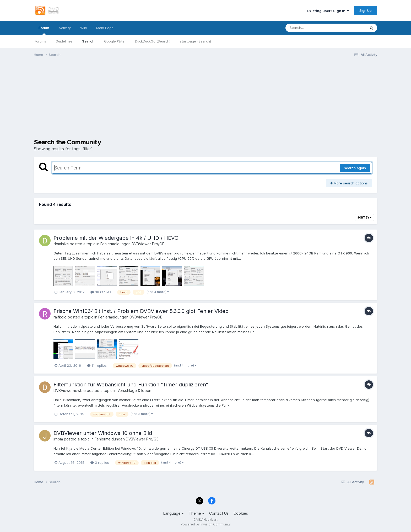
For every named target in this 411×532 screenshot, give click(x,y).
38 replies (101, 292)
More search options (349, 183)
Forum (44, 30)
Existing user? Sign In (328, 11)
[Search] (311, 28)
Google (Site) (115, 41)
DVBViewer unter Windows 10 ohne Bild (103, 433)
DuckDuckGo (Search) (153, 41)
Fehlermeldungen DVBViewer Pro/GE (132, 244)
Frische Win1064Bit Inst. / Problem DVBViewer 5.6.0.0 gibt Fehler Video (141, 311)
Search (88, 41)
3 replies (100, 462)
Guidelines (64, 41)
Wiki (83, 28)
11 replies (97, 365)
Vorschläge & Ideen (134, 390)
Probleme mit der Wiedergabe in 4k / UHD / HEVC (116, 238)
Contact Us (219, 513)
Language (174, 513)
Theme (196, 513)
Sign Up (366, 10)
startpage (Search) (195, 41)
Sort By (364, 217)
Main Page (105, 28)
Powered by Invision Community (206, 524)
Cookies (241, 513)
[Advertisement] (206, 102)
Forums (40, 41)
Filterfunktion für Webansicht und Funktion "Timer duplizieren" (131, 385)
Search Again (355, 168)
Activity (65, 28)
